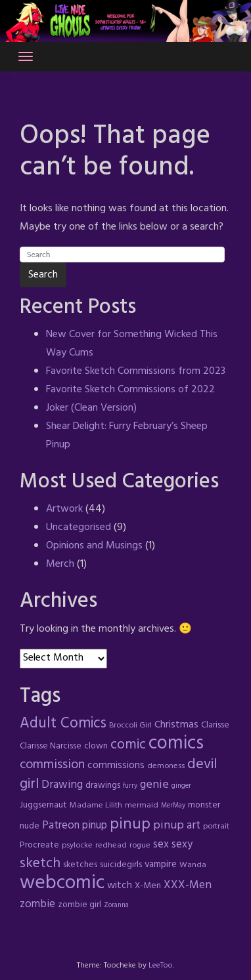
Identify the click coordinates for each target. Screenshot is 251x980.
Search (43, 275)
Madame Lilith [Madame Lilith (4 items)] (96, 806)
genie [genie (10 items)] (154, 785)
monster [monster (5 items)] (204, 805)
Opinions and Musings (94, 546)
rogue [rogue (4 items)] (140, 846)
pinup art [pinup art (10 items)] (177, 826)
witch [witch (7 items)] (120, 886)
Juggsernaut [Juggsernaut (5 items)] (43, 805)
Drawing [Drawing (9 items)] (62, 785)
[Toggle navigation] (26, 56)
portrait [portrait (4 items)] (216, 827)
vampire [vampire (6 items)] (161, 865)
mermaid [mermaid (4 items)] (142, 806)
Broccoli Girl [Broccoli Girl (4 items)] (130, 725)
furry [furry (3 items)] (130, 786)
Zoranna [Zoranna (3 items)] (116, 906)
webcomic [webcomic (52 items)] (62, 883)
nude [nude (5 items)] (30, 826)
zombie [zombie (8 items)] (37, 905)
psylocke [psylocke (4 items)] (77, 846)
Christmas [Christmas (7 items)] (176, 725)
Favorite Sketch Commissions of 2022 (130, 390)
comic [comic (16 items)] (128, 745)
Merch (60, 564)
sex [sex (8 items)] (161, 845)
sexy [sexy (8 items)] (182, 845)
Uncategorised (79, 527)
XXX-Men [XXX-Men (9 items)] (188, 885)
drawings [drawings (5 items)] (103, 786)
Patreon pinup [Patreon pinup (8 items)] (75, 826)
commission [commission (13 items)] (52, 765)
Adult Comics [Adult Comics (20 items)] (63, 724)
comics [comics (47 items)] (176, 744)
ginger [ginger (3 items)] (181, 786)
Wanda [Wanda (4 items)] (193, 865)
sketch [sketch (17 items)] (40, 864)
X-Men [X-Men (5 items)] (148, 886)
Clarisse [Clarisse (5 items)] (215, 725)
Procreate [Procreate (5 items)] (39, 845)
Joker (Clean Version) (91, 408)
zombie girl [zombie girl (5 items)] (80, 905)
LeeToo (161, 966)
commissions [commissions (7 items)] (116, 766)
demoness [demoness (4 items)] (166, 766)
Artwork (64, 509)
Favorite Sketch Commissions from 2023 (136, 371)
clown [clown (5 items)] (96, 746)
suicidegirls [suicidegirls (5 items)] (121, 865)
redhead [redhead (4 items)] (111, 846)
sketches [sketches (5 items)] (80, 865)
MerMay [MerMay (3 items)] (173, 806)
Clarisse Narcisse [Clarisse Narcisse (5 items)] (51, 746)
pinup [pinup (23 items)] (130, 825)
